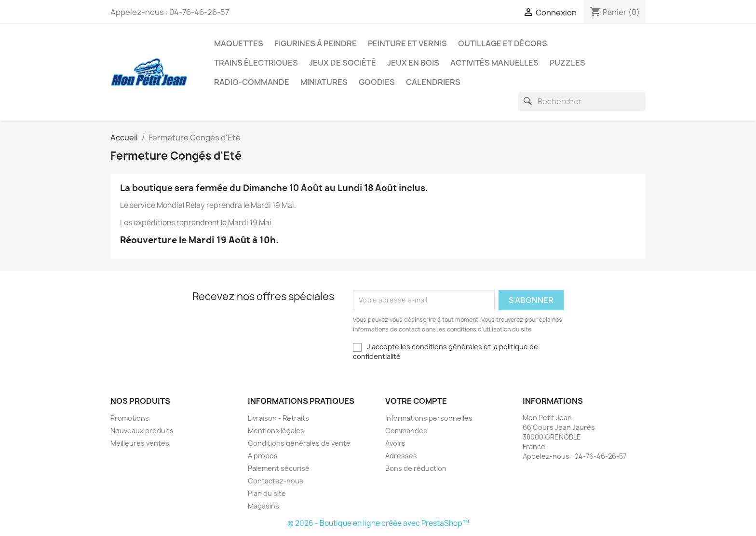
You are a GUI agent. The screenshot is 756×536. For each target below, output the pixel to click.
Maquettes (239, 43)
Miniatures (324, 82)
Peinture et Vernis (407, 43)
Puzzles (567, 63)
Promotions (130, 418)
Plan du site (267, 493)
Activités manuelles (494, 63)
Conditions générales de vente (299, 443)
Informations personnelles (429, 418)
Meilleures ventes (140, 443)
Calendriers (433, 82)
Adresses (401, 456)
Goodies (377, 82)
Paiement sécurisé (279, 468)
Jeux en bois (413, 63)
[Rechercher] (582, 101)
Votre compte (416, 401)
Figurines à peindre (316, 43)
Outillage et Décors (503, 43)
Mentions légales (276, 431)
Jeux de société (343, 63)
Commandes (406, 431)
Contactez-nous (276, 481)
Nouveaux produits (142, 431)
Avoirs (395, 443)
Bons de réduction (416, 468)
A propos (263, 456)
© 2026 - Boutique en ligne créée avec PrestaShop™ (378, 523)
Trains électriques (256, 63)
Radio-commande (252, 82)
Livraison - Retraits (278, 418)
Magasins (263, 506)
